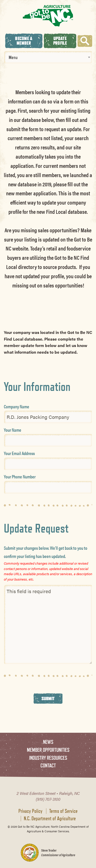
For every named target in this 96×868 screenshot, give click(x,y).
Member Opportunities (48, 750)
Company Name (17, 406)
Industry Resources (48, 758)
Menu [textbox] (13, 57)
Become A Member (24, 41)
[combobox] (48, 57)
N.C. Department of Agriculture (50, 818)
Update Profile (60, 41)
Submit (48, 698)
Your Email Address (19, 453)
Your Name (13, 430)
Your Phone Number (20, 476)
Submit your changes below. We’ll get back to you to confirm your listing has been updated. (46, 552)
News (48, 742)
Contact (48, 765)
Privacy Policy (30, 811)
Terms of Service (63, 811)
